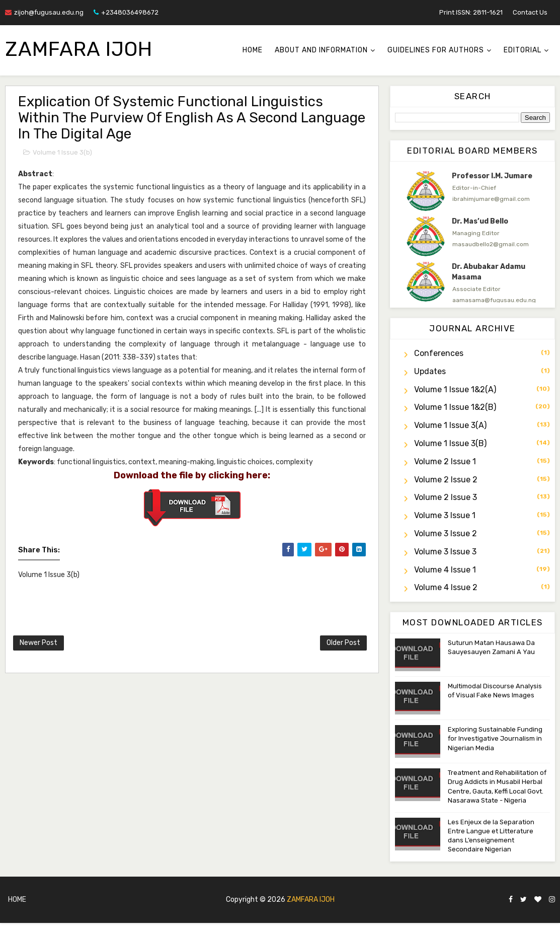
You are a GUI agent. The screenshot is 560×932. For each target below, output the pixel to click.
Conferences (439, 353)
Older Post (343, 643)
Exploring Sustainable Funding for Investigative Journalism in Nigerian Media (495, 738)
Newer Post (38, 643)
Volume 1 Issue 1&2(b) (455, 407)
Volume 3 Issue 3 (445, 552)
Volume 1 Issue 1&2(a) (455, 389)
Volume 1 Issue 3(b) (62, 152)
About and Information (321, 50)
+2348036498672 (126, 12)
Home (253, 50)
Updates (430, 371)
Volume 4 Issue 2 (446, 587)
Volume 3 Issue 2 (446, 533)
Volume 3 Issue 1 (445, 515)
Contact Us (530, 12)
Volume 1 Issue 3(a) (450, 425)
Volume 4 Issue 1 (445, 570)
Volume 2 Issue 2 (446, 480)
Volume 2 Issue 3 (446, 497)
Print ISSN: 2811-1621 (471, 12)
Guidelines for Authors (436, 50)
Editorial (523, 50)
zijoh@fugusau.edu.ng (44, 12)
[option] (472, 191)
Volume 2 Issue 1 (445, 461)
